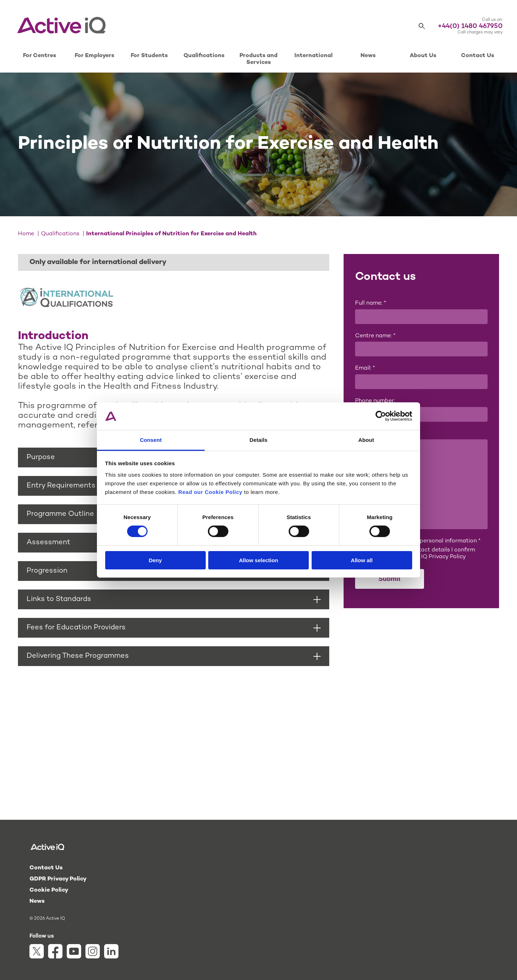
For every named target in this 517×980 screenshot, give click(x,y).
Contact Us (478, 56)
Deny (155, 560)
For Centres (39, 56)
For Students (149, 56)
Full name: (371, 303)
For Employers (94, 56)
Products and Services (258, 59)
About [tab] (366, 440)
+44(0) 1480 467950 (470, 26)
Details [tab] (258, 440)
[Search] (422, 26)
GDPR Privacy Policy (58, 879)
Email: (365, 368)
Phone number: (375, 401)
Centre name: (375, 336)
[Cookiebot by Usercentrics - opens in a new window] (381, 416)
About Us (423, 56)
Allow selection (258, 560)
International (313, 56)
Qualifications (204, 56)
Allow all (362, 560)
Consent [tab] (151, 440)
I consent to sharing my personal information (418, 541)
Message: (368, 434)
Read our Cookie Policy (211, 492)
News (368, 56)
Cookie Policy (49, 890)
